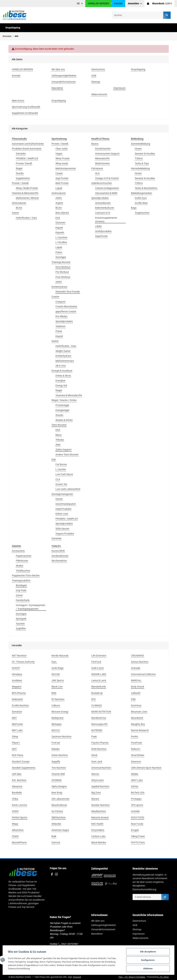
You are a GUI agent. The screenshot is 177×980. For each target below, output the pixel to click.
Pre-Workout (62, 272)
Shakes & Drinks (64, 420)
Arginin (59, 203)
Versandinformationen (103, 929)
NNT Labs (17, 730)
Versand (77, 977)
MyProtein (17, 724)
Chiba (15, 799)
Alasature (17, 786)
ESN (133, 699)
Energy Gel (61, 386)
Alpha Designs (59, 786)
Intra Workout (63, 267)
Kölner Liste (62, 514)
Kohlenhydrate (59, 287)
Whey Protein (63, 158)
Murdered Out (99, 718)
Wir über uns (98, 921)
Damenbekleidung (141, 144)
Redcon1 (136, 749)
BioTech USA (138, 793)
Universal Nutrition (101, 768)
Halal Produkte (63, 509)
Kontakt (118, 3)
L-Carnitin (61, 469)
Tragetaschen (142, 213)
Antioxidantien (103, 203)
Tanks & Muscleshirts (146, 188)
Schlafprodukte (103, 231)
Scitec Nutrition (60, 755)
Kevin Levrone (19, 805)
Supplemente (23, 178)
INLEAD (56, 674)
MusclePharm (19, 842)
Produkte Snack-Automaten (27, 149)
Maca (59, 435)
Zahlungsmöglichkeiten (104, 925)
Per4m (135, 737)
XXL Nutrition (19, 780)
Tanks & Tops (142, 163)
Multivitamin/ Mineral (27, 198)
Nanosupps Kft (99, 724)
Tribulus (60, 440)
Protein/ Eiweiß (24, 163)
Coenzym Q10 (103, 213)
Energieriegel (62, 410)
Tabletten (60, 326)
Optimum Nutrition (62, 737)
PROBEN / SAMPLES (27, 158)
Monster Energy (60, 712)
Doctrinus (136, 705)
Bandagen (21, 585)
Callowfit (136, 693)
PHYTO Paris (138, 842)
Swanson (136, 762)
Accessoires (18, 551)
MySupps (57, 724)
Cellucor (56, 705)
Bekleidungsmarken (141, 193)
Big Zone (96, 793)
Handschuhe (23, 600)
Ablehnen (148, 969)
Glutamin (60, 223)
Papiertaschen (24, 556)
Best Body (57, 793)
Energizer (60, 381)
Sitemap (137, 929)
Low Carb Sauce (64, 474)
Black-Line (57, 687)
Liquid (59, 188)
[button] (135, 4)
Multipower (58, 718)
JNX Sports (58, 680)
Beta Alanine (62, 213)
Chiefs (15, 836)
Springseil (21, 619)
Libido (98, 226)
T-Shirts (139, 158)
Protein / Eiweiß (20, 183)
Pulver (59, 252)
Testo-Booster (59, 425)
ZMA (58, 445)
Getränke (21, 154)
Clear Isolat (62, 149)
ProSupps (136, 799)
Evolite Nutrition (20, 705)
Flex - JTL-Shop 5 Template (132, 977)
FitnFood (96, 662)
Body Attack (138, 687)
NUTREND (97, 730)
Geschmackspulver (66, 504)
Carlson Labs (98, 836)
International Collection (143, 674)
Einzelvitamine (103, 149)
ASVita (135, 786)
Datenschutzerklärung (144, 889)
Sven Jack (97, 762)
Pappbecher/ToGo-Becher (26, 576)
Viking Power (138, 836)
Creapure (60, 302)
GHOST (16, 668)
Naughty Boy (138, 724)
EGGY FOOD (138, 817)
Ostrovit (56, 842)
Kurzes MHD (58, 551)
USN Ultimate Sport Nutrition (146, 768)
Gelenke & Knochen (102, 183)
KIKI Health (97, 824)
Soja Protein (62, 178)
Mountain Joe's (139, 712)
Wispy (15, 824)
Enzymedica (98, 830)
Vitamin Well (58, 774)
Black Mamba (99, 842)
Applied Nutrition (100, 786)
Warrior (95, 774)
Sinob (94, 755)
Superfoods (101, 236)
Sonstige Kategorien (62, 494)
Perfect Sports (20, 817)
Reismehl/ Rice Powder (68, 292)
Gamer (59, 499)
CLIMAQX (97, 705)
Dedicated (17, 699)
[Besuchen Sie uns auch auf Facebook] (52, 874)
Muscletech (137, 718)
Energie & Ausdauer (62, 371)
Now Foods (137, 824)
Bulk (54, 836)
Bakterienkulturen (105, 208)
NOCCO (56, 730)
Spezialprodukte (64, 321)
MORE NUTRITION (101, 712)
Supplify (56, 762)
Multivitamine (102, 163)
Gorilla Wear (141, 203)
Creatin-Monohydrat (66, 306)
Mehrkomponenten (66, 168)
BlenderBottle (99, 687)
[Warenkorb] (159, 4)
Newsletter (97, 934)
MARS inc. (136, 680)
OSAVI (15, 811)
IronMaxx (17, 680)
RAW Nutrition (99, 749)
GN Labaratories (60, 799)
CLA (58, 479)
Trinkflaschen (23, 571)
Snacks (20, 173)
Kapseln (60, 232)
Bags (134, 208)
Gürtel (19, 595)
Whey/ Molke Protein (27, 188)
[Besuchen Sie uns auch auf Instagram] (56, 874)
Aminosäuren (19, 203)
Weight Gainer (63, 351)
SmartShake (138, 755)
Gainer (15, 213)
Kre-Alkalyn (62, 316)
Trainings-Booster (61, 262)
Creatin (55, 297)
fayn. (54, 662)
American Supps (60, 830)
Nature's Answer (100, 817)
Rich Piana (18, 755)
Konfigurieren (148, 960)
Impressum (139, 934)
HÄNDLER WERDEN (98, 3)
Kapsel (59, 228)
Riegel (19, 168)
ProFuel (56, 743)
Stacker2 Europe (21, 762)
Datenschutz (139, 921)
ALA (97, 173)
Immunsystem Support (107, 154)
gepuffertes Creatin (66, 311)
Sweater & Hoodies (145, 154)
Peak (94, 737)
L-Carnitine (61, 237)
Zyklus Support (64, 450)
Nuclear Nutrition (100, 805)
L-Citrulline (61, 242)
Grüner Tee (61, 484)
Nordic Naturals (60, 656)
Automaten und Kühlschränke (28, 144)
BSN (54, 693)
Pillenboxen (22, 561)
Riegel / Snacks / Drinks (64, 400)
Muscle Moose (59, 805)
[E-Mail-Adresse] (147, 897)
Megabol (17, 687)
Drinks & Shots (63, 376)
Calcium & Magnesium (107, 188)
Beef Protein (62, 183)
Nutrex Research (140, 730)
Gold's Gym (141, 198)
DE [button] (78, 3)
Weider (135, 774)
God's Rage (57, 668)
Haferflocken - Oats (66, 346)
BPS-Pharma (19, 693)
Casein (59, 173)
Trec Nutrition (59, 768)
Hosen (138, 149)
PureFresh (136, 743)
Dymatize (17, 712)
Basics (95, 144)
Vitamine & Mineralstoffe (25, 193)
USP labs (17, 774)
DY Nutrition (58, 699)
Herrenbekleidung (140, 168)
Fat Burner (61, 464)
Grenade (136, 668)
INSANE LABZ (99, 674)
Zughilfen (21, 628)
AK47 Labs (137, 780)
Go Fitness (57, 811)
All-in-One (61, 366)
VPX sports (137, 805)
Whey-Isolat (62, 163)
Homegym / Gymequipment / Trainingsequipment (31, 607)
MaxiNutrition (99, 811)
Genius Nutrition (140, 662)
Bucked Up (97, 693)
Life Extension (99, 656)
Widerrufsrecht (140, 938)
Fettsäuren (97, 168)
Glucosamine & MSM (106, 193)
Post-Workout (63, 277)
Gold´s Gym (98, 668)
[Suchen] (138, 15)
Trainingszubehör (21, 581)
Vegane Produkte (65, 534)
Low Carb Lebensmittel (68, 489)
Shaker (20, 566)
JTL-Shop (164, 977)
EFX (93, 699)
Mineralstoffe (102, 158)
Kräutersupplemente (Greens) (106, 220)
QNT (14, 749)
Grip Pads (21, 590)
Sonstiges (61, 257)
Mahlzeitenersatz (65, 361)
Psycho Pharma (100, 743)
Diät (54, 460)
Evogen (135, 830)
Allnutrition (18, 830)
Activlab (135, 811)
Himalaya (17, 674)
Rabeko (56, 749)
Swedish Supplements (24, 768)
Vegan (59, 154)
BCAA (19, 208)
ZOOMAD (57, 780)
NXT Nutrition (19, 656)
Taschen (20, 624)
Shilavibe (56, 824)
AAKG (59, 198)
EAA (58, 218)
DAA (58, 430)
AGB (135, 925)
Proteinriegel (62, 405)
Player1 (16, 743)
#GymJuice (97, 780)
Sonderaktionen (60, 556)
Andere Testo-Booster (67, 455)
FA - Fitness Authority (23, 662)
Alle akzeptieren (148, 952)
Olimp (15, 737)
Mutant (95, 799)
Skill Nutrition (59, 817)
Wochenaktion (59, 561)
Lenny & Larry (99, 680)
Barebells (17, 793)
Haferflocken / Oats (26, 218)
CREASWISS (137, 656)
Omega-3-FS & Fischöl (107, 178)
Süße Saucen (62, 529)
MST (14, 718)
